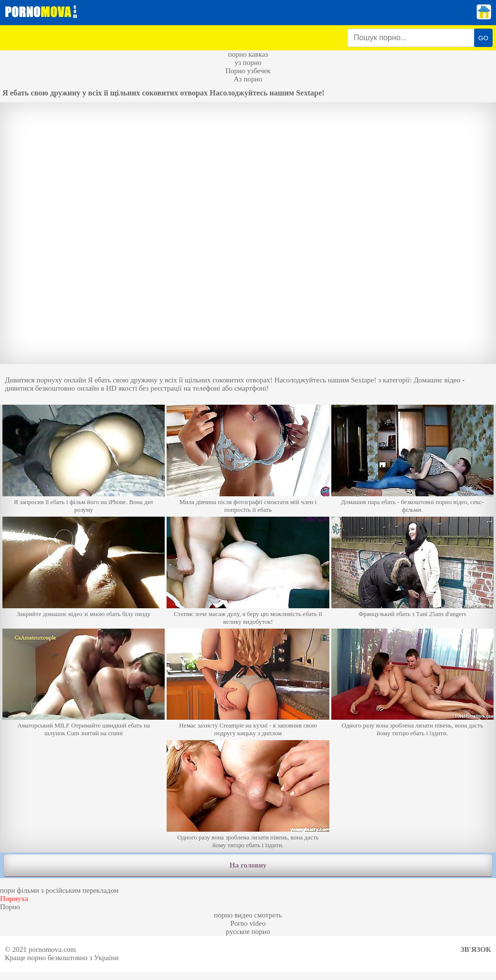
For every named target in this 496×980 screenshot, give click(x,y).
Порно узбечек (248, 71)
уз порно (248, 63)
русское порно (248, 932)
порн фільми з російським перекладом (59, 890)
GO (483, 38)
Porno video (248, 923)
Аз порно (248, 79)
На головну (248, 865)
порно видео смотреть (248, 915)
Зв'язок (476, 949)
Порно (10, 907)
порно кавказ (248, 54)
